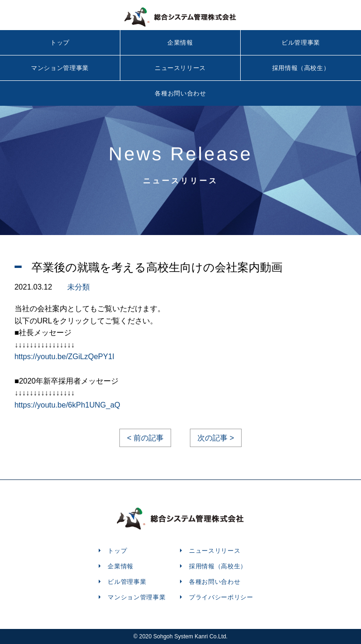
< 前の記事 (145, 438)
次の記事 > (216, 438)
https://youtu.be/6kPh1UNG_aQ (67, 405)
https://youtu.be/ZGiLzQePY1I (65, 357)
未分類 (78, 287)
